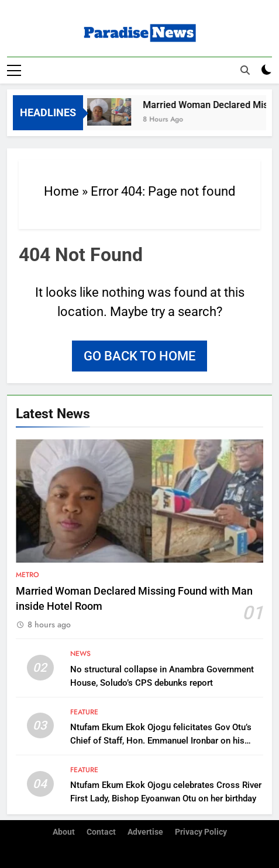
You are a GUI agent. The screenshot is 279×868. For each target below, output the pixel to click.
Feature (84, 712)
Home (61, 191)
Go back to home (139, 356)
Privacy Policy (201, 832)
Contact (101, 832)
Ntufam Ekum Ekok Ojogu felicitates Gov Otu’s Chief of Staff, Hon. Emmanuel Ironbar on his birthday (161, 741)
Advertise (145, 832)
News (80, 654)
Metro (27, 575)
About (64, 832)
